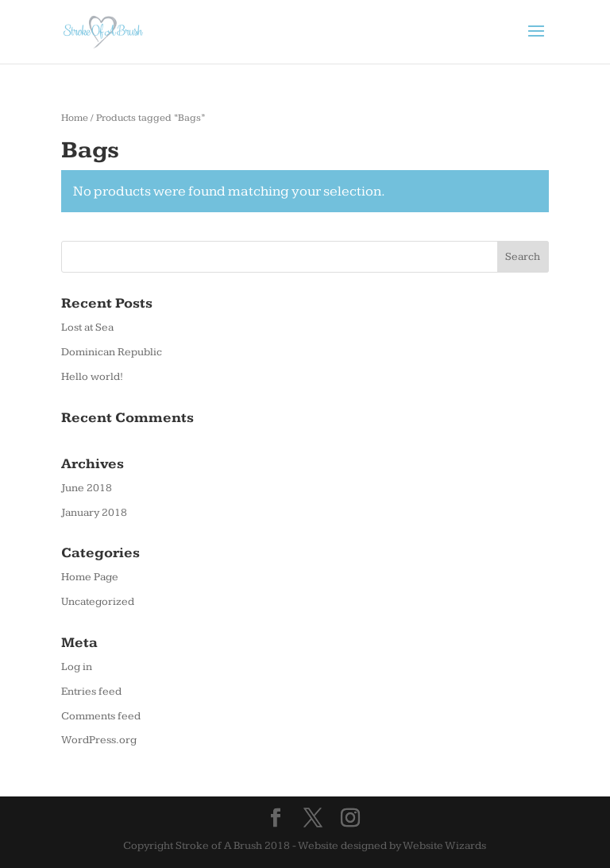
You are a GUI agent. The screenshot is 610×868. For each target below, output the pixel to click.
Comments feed (101, 716)
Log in (77, 667)
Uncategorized (98, 602)
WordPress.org (99, 740)
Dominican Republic (112, 352)
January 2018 (94, 513)
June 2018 (87, 488)
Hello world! (92, 377)
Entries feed (91, 692)
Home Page (90, 577)
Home (75, 118)
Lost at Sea (87, 327)
